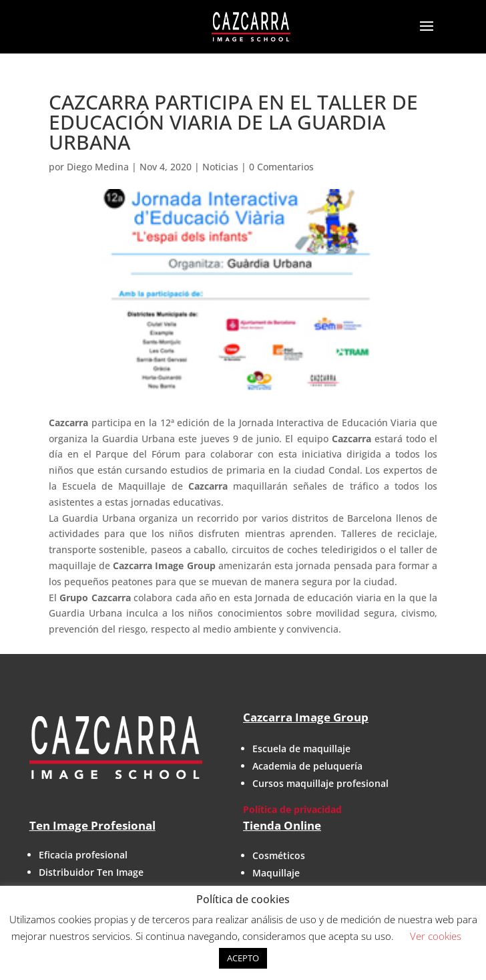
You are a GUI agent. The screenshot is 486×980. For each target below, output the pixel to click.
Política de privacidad (292, 809)
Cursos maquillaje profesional (320, 783)
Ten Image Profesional (92, 825)
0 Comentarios (281, 167)
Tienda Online (282, 825)
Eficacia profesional (83, 855)
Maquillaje (276, 873)
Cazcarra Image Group (306, 717)
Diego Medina (98, 167)
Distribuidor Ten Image (91, 872)
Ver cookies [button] (436, 936)
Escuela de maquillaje (301, 749)
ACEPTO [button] (243, 958)
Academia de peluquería (307, 766)
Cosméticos (279, 855)
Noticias (220, 167)
